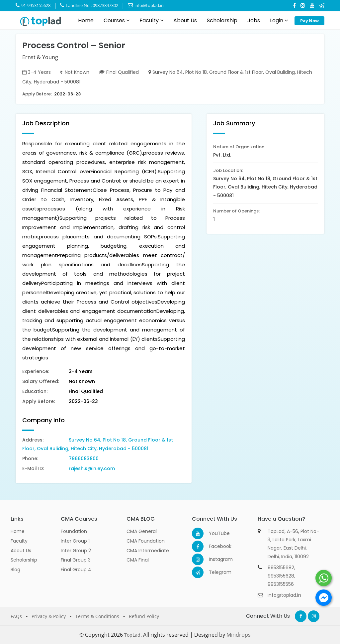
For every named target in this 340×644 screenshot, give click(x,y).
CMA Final (138, 560)
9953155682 (281, 568)
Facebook (215, 546)
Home (86, 20)
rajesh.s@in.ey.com (92, 468)
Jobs (254, 20)
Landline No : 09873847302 (89, 5)
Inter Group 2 (76, 551)
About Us (185, 20)
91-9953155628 (33, 5)
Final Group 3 (76, 560)
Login (279, 20)
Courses (117, 20)
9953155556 (281, 584)
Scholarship (222, 20)
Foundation (74, 531)
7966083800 (84, 458)
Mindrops (239, 635)
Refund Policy (144, 616)
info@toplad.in (146, 5)
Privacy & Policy (49, 616)
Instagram (215, 559)
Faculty (151, 20)
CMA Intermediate (148, 551)
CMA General (142, 531)
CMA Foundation (146, 541)
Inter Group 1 (75, 541)
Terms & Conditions (97, 616)
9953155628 (281, 576)
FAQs (16, 616)
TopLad (132, 635)
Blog (15, 570)
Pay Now (309, 21)
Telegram (215, 572)
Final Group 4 (76, 570)
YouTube (215, 533)
